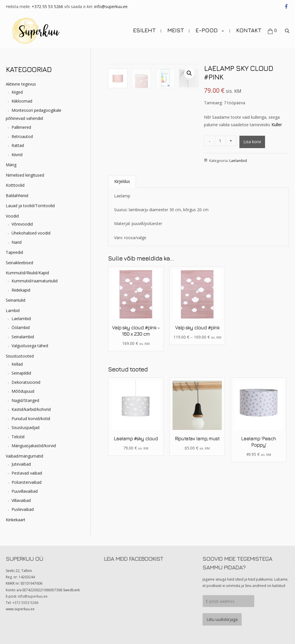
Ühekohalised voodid (31, 233)
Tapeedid (14, 252)
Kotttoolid (15, 185)
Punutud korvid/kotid (31, 419)
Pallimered (21, 127)
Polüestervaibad (27, 482)
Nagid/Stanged (25, 400)
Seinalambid (23, 337)
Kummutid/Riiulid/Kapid (27, 273)
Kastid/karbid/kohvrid (31, 409)
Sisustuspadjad (25, 427)
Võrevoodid (22, 224)
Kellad (17, 364)
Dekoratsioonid (26, 382)
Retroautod (22, 136)
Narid (17, 242)
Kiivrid (17, 155)
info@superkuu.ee (111, 6)
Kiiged (17, 92)
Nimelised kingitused (25, 175)
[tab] (122, 194)
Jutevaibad (21, 464)
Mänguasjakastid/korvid (34, 446)
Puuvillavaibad (25, 491)
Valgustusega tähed (30, 346)
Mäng (11, 165)
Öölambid (21, 327)
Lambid (13, 310)
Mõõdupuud (23, 391)
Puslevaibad (23, 509)
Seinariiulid (16, 300)
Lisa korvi (252, 142)
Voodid (12, 216)
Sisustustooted (20, 356)
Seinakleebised (19, 263)
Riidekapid (21, 290)
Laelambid (21, 319)
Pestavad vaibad (27, 473)
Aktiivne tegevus (21, 84)
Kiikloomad (22, 101)
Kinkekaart (16, 520)
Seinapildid (21, 373)
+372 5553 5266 (25, 603)
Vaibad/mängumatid (24, 456)
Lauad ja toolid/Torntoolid (30, 206)
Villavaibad (21, 500)
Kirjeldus (122, 194)
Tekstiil (18, 437)
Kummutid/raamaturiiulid (35, 281)
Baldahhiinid (17, 196)
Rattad (18, 145)
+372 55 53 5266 (47, 6)
